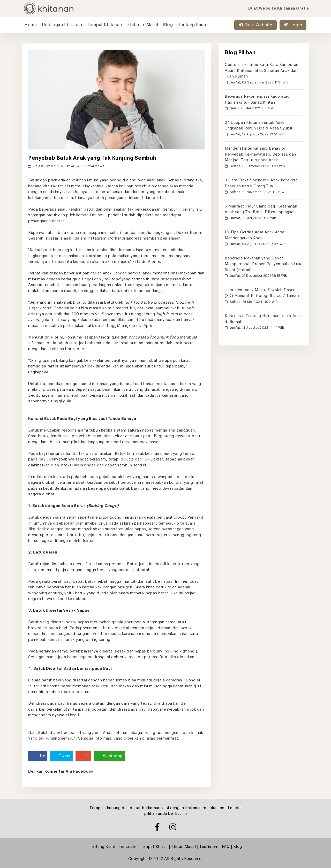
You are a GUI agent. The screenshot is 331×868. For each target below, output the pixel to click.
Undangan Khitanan (62, 25)
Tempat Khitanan (105, 25)
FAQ (226, 847)
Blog (168, 25)
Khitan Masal (183, 847)
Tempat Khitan (154, 847)
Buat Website (255, 25)
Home (31, 25)
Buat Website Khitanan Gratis (279, 8)
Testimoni (209, 847)
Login (293, 25)
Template (128, 847)
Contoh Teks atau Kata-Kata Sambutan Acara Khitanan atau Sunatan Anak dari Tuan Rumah (262, 71)
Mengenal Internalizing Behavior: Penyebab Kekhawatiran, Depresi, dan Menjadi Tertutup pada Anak (260, 154)
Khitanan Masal (143, 25)
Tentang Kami (192, 25)
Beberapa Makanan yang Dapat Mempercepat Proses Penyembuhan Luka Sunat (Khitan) (264, 264)
